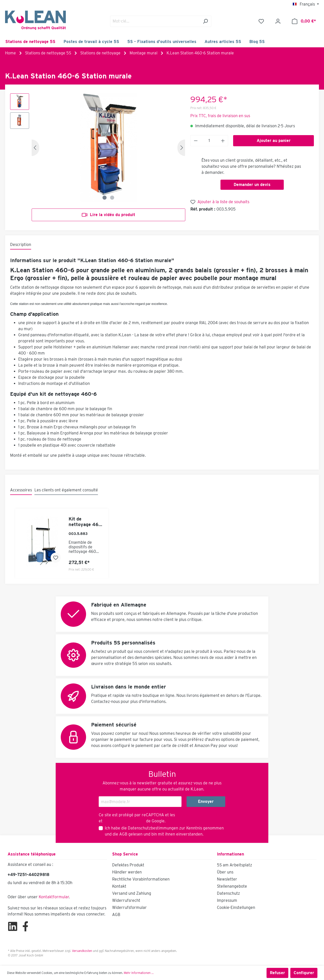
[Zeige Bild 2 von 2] (112, 198)
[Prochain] (181, 148)
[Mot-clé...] (155, 21)
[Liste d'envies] (261, 21)
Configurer (304, 973)
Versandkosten (82, 951)
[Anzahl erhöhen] (223, 141)
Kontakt (119, 886)
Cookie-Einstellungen (236, 908)
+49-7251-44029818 (28, 875)
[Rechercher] (205, 21)
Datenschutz (228, 893)
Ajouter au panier (274, 141)
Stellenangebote (232, 886)
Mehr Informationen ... (139, 973)
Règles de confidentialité (199, 815)
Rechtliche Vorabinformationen (141, 879)
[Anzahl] (209, 141)
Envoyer (206, 801)
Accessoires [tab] (21, 490)
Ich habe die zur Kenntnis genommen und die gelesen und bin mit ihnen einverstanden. (164, 831)
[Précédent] (35, 148)
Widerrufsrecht (126, 900)
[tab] (21, 245)
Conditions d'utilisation (124, 821)
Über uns (225, 872)
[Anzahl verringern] (196, 141)
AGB (123, 834)
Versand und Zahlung (132, 893)
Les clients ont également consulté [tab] (66, 490)
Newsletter (227, 879)
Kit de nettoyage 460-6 (86, 522)
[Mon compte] (278, 21)
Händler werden (127, 872)
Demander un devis (252, 185)
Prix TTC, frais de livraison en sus (220, 116)
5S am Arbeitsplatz (235, 865)
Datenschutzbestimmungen (153, 828)
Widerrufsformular (129, 908)
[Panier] (304, 21)
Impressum (227, 900)
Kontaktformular (54, 897)
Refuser (277, 973)
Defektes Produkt (128, 865)
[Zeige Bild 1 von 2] (105, 198)
